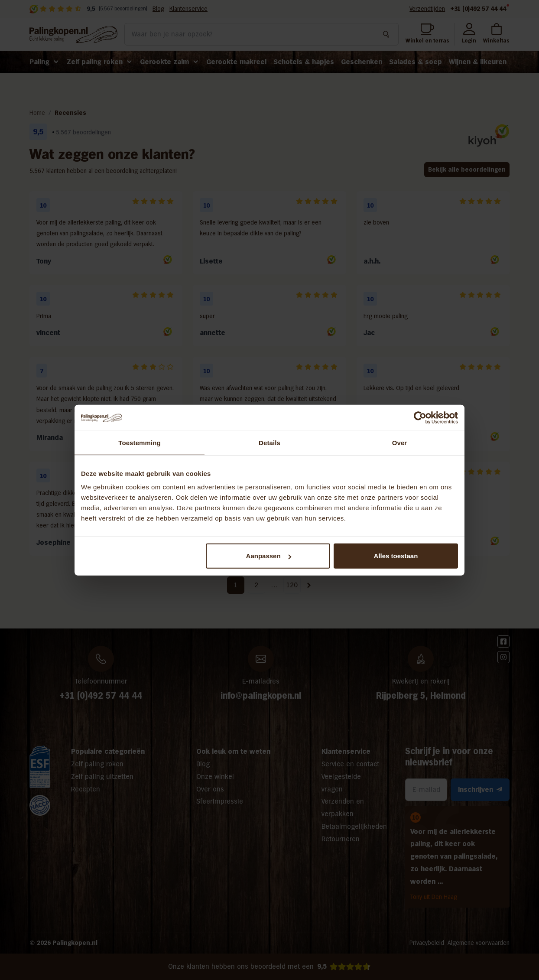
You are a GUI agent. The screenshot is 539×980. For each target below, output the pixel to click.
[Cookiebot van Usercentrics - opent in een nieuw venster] (420, 417)
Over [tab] (400, 442)
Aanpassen (269, 556)
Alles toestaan (396, 556)
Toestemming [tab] (140, 442)
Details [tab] (269, 442)
